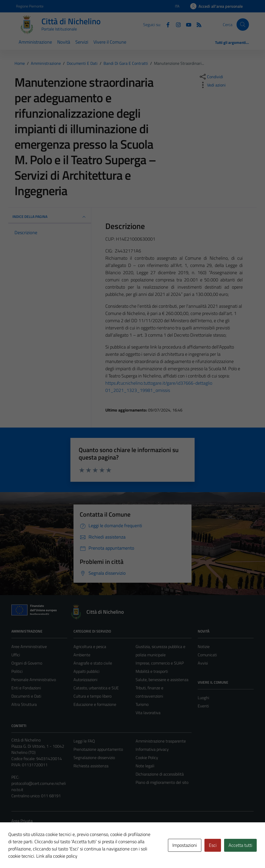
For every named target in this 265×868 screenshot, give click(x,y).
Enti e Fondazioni (26, 688)
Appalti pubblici (86, 671)
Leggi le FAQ (84, 741)
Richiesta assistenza (91, 766)
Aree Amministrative (29, 646)
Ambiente (82, 655)
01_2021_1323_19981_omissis (138, 390)
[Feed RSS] (197, 24)
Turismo (142, 704)
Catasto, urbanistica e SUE (96, 688)
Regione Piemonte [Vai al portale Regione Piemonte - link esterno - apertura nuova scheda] (30, 6)
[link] (159, 383)
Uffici (16, 655)
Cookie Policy (147, 757)
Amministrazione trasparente (161, 741)
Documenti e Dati (26, 696)
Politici (17, 671)
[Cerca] (243, 25)
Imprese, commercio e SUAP (160, 663)
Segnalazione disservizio (94, 757)
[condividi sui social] (211, 77)
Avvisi (203, 663)
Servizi (82, 42)
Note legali (145, 766)
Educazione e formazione (95, 704)
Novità (64, 42)
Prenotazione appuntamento (98, 749)
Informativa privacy (152, 749)
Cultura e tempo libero (93, 696)
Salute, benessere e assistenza (162, 680)
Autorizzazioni (85, 680)
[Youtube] (187, 24)
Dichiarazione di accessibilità (160, 774)
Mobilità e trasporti (152, 671)
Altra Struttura (24, 704)
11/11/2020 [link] (151, 321)
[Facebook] (166, 24)
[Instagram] (176, 24)
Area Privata (22, 821)
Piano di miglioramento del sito (162, 782)
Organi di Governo (27, 663)
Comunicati (207, 655)
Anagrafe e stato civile (93, 663)
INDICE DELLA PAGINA (50, 217)
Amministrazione (35, 42)
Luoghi (203, 698)
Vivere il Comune (110, 42)
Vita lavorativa (148, 713)
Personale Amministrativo (34, 680)
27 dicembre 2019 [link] (169, 273)
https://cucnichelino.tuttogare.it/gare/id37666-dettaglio (159, 383)
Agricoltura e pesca (90, 646)
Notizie (204, 646)
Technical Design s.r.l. (47, 853)
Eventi (203, 706)
